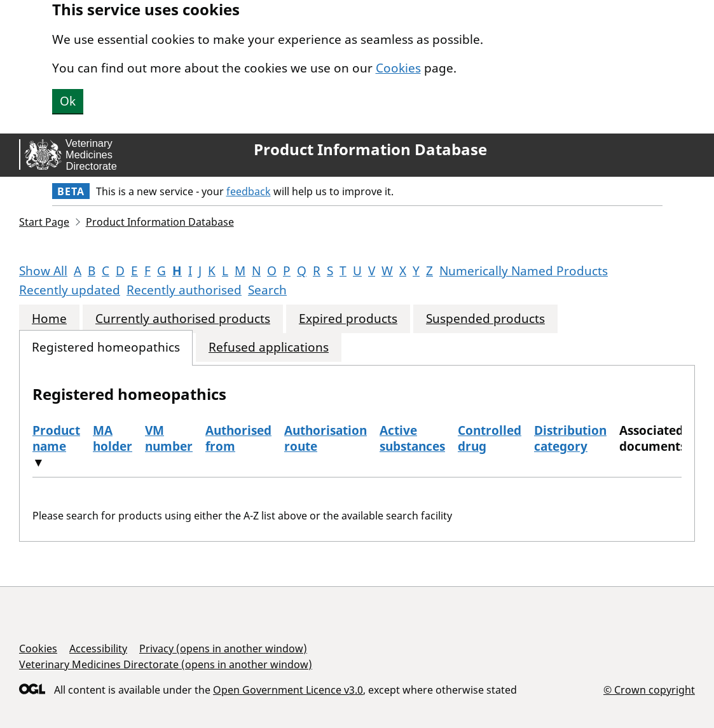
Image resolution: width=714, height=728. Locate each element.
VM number (169, 438)
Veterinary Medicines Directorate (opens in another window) (166, 664)
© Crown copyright (649, 690)
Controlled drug (490, 438)
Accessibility (98, 649)
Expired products (348, 319)
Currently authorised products (183, 319)
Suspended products (485, 319)
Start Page (44, 222)
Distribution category (570, 438)
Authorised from (238, 438)
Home (49, 319)
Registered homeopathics (106, 347)
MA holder (113, 438)
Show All (43, 271)
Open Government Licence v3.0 (288, 690)
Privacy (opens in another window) (223, 649)
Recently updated (70, 290)
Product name (56, 438)
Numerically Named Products (524, 271)
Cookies (398, 68)
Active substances (412, 438)
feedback (249, 191)
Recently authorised (184, 290)
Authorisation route (326, 438)
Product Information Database (370, 149)
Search (267, 290)
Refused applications (269, 347)
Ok (68, 101)
